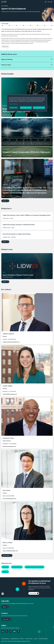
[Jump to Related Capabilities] (45, 25)
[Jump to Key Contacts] (38, 25)
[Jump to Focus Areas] (9, 25)
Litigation (5, 572)
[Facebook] (18, 631)
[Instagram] (11, 631)
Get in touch (5, 619)
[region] (27, 103)
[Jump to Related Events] (31, 25)
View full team (6, 555)
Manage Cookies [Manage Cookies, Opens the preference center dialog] (13, 108)
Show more (5, 46)
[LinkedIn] (3, 631)
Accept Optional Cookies (39, 108)
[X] (7, 631)
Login (36, 639)
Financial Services (17, 567)
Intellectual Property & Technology (34, 567)
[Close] (45, 96)
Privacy (22, 639)
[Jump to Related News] (23, 25)
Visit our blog (33, 593)
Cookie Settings (43, 639)
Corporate (5, 567)
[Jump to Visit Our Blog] (52, 25)
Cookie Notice (5, 639)
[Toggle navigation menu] (50, 2)
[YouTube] (14, 631)
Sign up (4, 607)
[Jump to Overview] (2, 25)
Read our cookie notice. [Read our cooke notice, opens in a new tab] (14, 104)
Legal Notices (14, 639)
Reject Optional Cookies (26, 108)
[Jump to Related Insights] (16, 25)
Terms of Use (29, 639)
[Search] (46, 2)
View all (4, 201)
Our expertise (5, 6)
